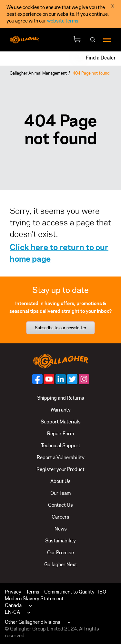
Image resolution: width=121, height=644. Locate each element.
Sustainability (60, 541)
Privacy (13, 592)
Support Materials (61, 422)
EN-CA (12, 612)
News (61, 529)
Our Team (60, 493)
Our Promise (60, 553)
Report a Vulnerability (61, 457)
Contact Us (60, 505)
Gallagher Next (61, 564)
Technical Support (61, 445)
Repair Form (60, 434)
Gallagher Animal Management (38, 73)
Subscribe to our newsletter (61, 328)
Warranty (61, 410)
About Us (60, 481)
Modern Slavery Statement (34, 599)
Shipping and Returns (61, 398)
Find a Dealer (101, 58)
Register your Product (60, 469)
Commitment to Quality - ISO (75, 592)
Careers (60, 517)
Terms (33, 592)
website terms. (63, 21)
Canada (13, 605)
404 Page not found (91, 73)
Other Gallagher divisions (33, 622)
